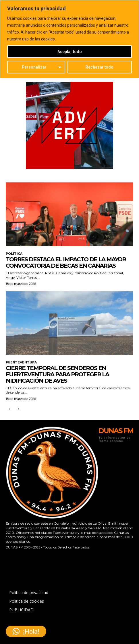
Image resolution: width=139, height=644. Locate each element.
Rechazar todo (100, 67)
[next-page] (19, 409)
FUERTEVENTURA (21, 362)
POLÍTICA (14, 254)
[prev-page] (9, 409)
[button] (26, 631)
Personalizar (34, 67)
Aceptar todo (70, 52)
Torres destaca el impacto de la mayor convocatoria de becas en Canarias (66, 262)
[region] (69, 39)
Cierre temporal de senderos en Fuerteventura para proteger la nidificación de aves (57, 374)
